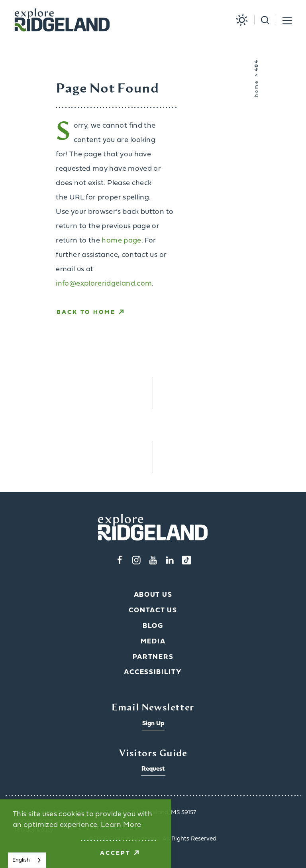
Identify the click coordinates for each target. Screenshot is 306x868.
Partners (153, 657)
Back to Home (90, 313)
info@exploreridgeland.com (104, 284)
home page (121, 241)
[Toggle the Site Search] (262, 20)
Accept (119, 853)
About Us (153, 595)
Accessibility (153, 672)
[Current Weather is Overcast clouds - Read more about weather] (239, 20)
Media (153, 642)
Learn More (121, 825)
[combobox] (27, 860)
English (21, 860)
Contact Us (153, 611)
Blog (153, 626)
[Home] (62, 20)
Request (153, 769)
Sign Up (153, 724)
